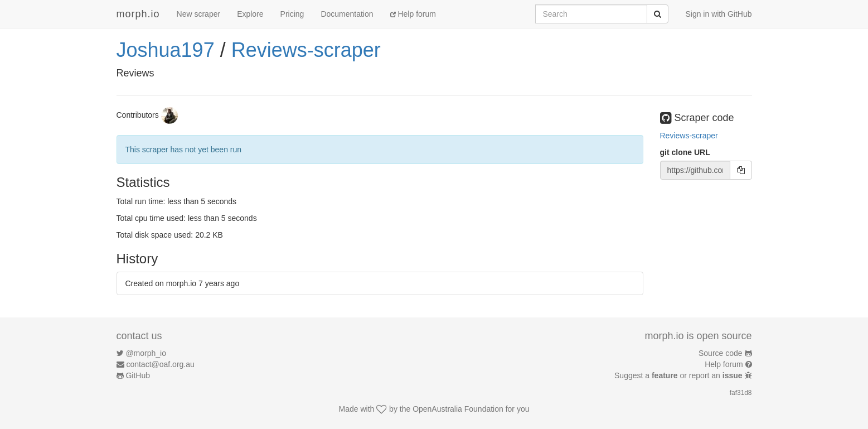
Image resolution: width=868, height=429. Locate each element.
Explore (250, 14)
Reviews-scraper (306, 50)
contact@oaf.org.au (160, 364)
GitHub (138, 375)
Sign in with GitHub (718, 14)
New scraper (199, 14)
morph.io (138, 14)
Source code (721, 353)
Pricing (292, 14)
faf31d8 (741, 393)
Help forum (413, 14)
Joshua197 (166, 50)
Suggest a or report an (679, 375)
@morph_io (146, 353)
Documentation (347, 14)
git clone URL (685, 152)
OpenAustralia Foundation (458, 409)
